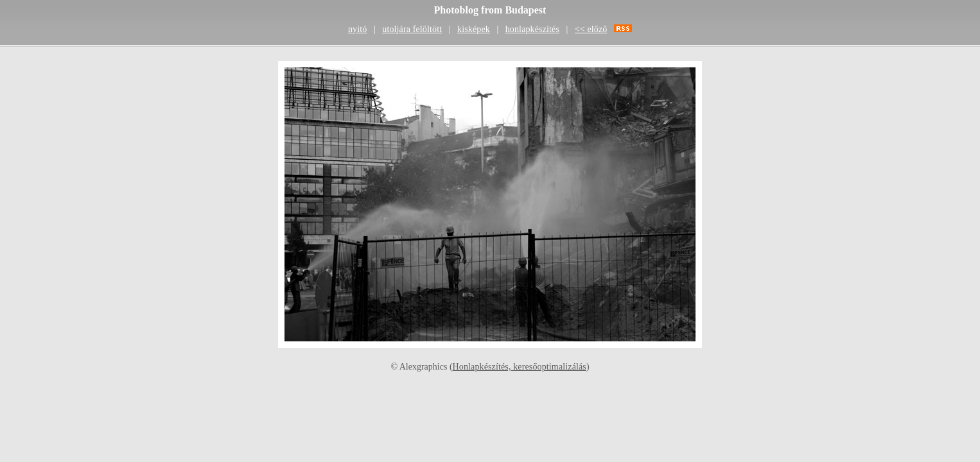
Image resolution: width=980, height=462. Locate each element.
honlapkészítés (532, 29)
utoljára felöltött (412, 29)
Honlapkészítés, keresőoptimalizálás (520, 367)
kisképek (474, 29)
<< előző (591, 29)
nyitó (357, 29)
